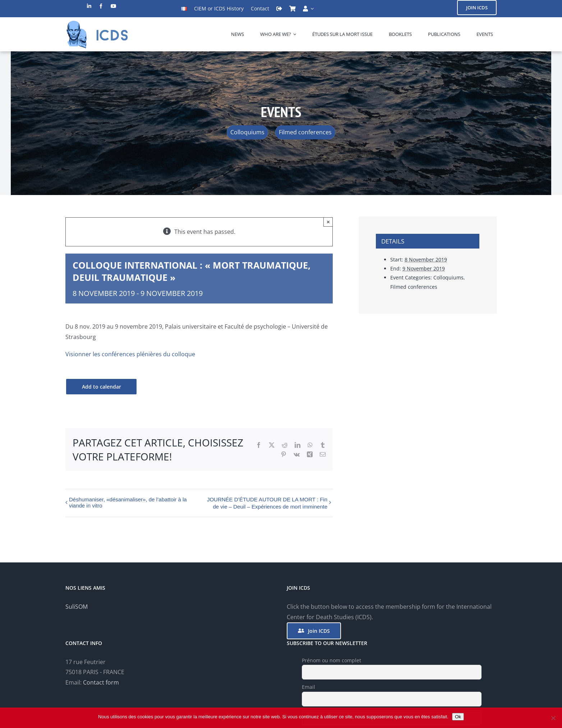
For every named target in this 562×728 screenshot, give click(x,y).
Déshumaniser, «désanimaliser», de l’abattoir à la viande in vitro (128, 502)
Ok (458, 717)
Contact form (101, 682)
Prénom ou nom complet (331, 660)
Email (308, 687)
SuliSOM (77, 607)
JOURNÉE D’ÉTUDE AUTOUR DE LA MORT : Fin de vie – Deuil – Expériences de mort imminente (267, 503)
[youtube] (114, 6)
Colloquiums (448, 277)
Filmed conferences (414, 287)
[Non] (553, 718)
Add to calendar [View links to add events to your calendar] (102, 387)
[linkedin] (89, 6)
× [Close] (328, 222)
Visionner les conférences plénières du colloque (130, 354)
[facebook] (101, 6)
